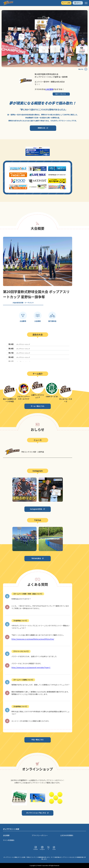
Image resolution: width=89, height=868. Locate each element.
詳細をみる (42, 128)
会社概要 (6, 835)
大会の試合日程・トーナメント (23, 303)
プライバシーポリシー (40, 835)
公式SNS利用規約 (67, 835)
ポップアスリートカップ (19, 344)
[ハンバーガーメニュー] (86, 3)
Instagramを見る (36, 509)
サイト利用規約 (9, 840)
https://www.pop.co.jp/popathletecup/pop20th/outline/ (33, 639)
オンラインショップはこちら (36, 813)
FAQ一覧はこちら (38, 740)
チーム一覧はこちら (38, 406)
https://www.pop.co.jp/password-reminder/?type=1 (31, 667)
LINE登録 (49, 89)
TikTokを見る (36, 558)
